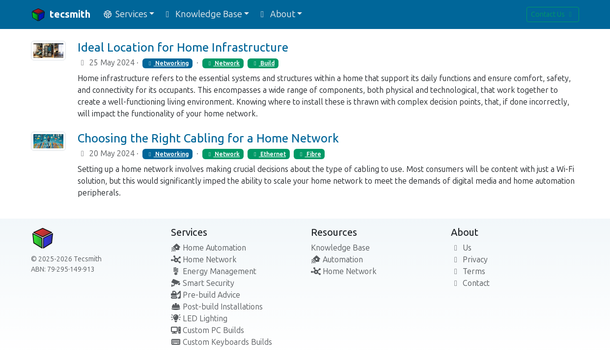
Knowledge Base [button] (202, 14)
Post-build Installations (217, 307)
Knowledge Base (340, 248)
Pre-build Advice (206, 295)
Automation (337, 260)
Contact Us (553, 14)
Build (263, 63)
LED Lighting (199, 319)
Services (189, 232)
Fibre (309, 154)
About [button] (276, 14)
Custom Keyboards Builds (222, 342)
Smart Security (203, 283)
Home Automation (208, 248)
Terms (468, 271)
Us (461, 248)
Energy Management (214, 271)
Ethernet (269, 154)
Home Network (204, 260)
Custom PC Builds (208, 330)
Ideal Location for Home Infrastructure (183, 47)
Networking (167, 63)
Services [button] (125, 14)
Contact (470, 283)
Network (223, 63)
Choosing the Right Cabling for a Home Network (208, 138)
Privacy (469, 260)
